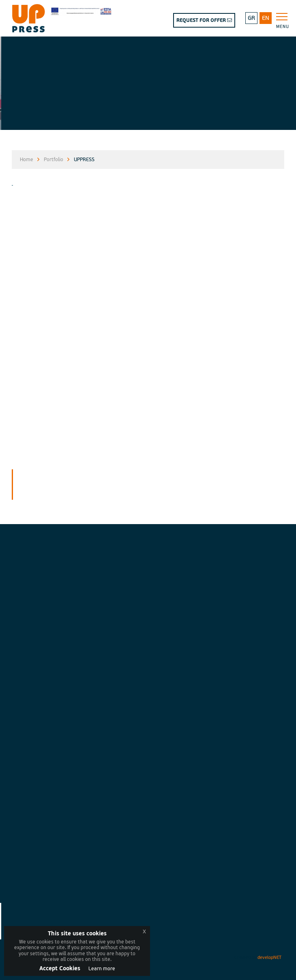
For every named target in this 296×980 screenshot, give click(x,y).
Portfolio (54, 160)
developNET (269, 957)
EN (266, 18)
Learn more (102, 969)
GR (251, 18)
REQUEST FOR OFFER (204, 20)
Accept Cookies (60, 968)
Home (27, 160)
